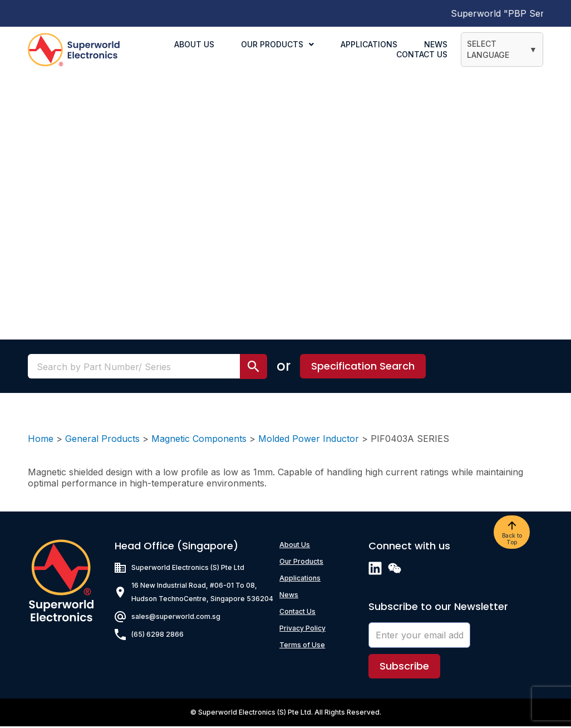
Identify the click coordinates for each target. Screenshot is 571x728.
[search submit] (253, 368)
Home (41, 440)
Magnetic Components (199, 440)
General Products (102, 440)
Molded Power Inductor (309, 440)
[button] (363, 368)
